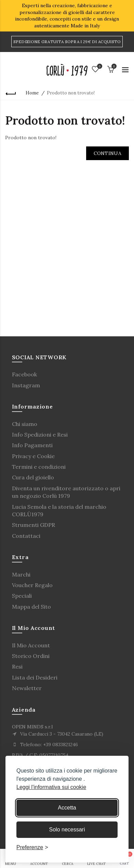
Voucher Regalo (32, 585)
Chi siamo (25, 424)
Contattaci (26, 536)
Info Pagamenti (32, 445)
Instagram (26, 385)
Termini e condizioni (39, 467)
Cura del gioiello (33, 477)
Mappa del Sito (31, 607)
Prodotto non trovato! (71, 93)
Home (32, 93)
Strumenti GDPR (33, 525)
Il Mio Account (31, 645)
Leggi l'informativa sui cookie (51, 787)
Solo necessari (67, 830)
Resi (17, 666)
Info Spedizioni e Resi (40, 435)
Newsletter (27, 688)
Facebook (24, 374)
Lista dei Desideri (35, 677)
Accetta (67, 808)
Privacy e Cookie (33, 456)
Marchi (21, 574)
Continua (108, 153)
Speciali (22, 596)
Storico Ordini (31, 656)
